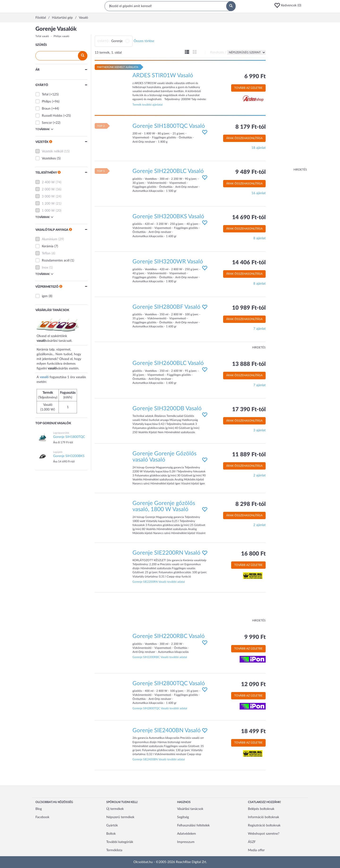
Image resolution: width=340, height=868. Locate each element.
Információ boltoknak (263, 817)
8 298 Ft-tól (251, 504)
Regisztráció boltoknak (264, 825)
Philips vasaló (61, 36)
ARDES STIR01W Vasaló (163, 76)
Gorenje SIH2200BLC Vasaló (168, 171)
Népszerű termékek (120, 817)
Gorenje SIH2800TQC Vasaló (169, 684)
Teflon (46, 253)
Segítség (183, 817)
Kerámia (48, 246)
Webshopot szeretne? (264, 834)
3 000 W (48, 197)
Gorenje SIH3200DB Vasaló (167, 409)
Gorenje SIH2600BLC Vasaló (168, 363)
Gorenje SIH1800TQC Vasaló (169, 126)
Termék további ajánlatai (148, 105)
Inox (45, 268)
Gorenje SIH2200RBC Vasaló (169, 636)
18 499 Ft (253, 731)
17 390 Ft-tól (249, 410)
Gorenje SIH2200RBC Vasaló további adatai (160, 657)
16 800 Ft (253, 554)
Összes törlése (144, 41)
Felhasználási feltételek (193, 825)
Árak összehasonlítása (244, 138)
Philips (46, 102)
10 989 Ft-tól (249, 308)
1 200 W (48, 204)
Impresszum (186, 842)
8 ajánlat (259, 238)
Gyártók (112, 825)
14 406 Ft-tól (249, 263)
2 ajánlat (259, 475)
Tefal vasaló (42, 36)
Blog (39, 809)
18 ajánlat (259, 148)
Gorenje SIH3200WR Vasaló (168, 262)
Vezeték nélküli (52, 151)
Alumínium (50, 239)
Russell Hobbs (52, 116)
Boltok (111, 834)
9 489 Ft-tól (251, 172)
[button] (289, 5)
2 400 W (48, 182)
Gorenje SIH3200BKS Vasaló (168, 217)
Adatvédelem (187, 834)
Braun (46, 109)
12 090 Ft (253, 684)
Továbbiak (44, 129)
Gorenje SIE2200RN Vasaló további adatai (159, 582)
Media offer (256, 850)
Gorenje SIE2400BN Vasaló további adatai (159, 759)
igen (45, 296)
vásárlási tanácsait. (59, 341)
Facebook (42, 817)
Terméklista (114, 850)
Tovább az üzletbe (248, 88)
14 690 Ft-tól (249, 218)
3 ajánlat (259, 430)
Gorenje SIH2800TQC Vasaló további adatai (160, 708)
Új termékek (115, 809)
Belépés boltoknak (261, 809)
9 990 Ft (255, 637)
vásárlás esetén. (68, 368)
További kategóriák (120, 842)
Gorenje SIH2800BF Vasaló (166, 307)
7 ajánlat (259, 329)
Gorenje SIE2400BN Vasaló (167, 731)
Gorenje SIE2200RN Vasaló (166, 553)
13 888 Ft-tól (249, 364)
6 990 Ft (255, 77)
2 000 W (48, 189)
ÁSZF (252, 842)
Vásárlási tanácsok (190, 809)
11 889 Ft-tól (249, 455)
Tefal (45, 94)
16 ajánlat (259, 193)
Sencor (47, 123)
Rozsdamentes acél (56, 261)
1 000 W (48, 211)
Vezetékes (49, 158)
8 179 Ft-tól (251, 127)
